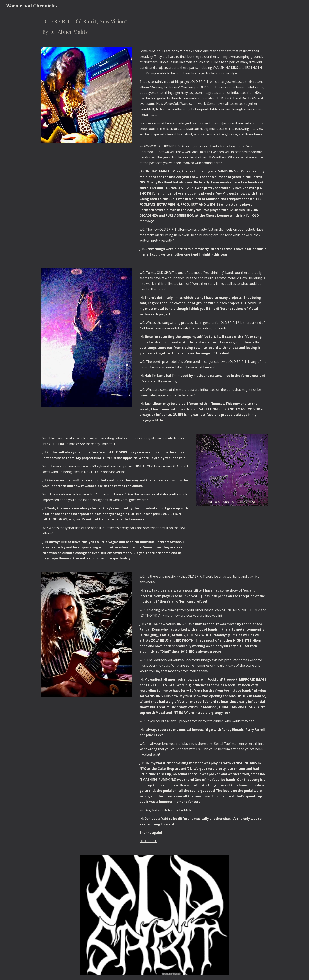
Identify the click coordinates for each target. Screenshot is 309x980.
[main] (154, 27)
